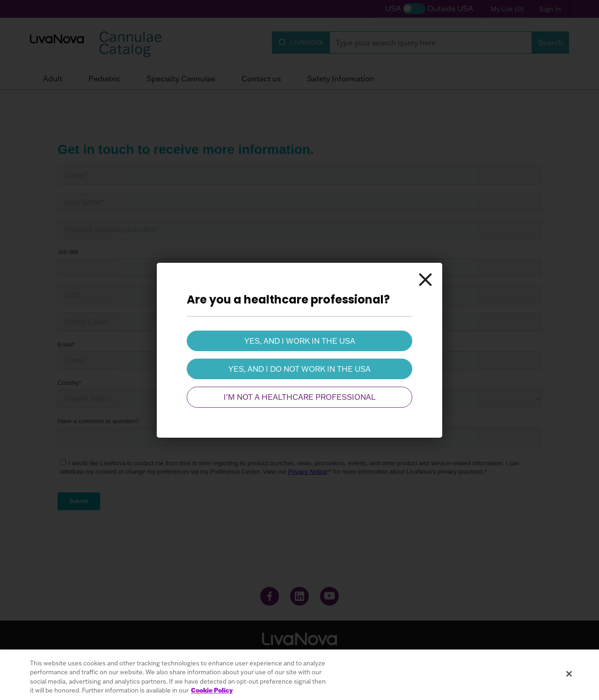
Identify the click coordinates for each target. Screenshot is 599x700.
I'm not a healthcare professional (300, 397)
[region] (299, 675)
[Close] (425, 279)
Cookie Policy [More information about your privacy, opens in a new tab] (212, 690)
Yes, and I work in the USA (300, 340)
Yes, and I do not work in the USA (299, 369)
